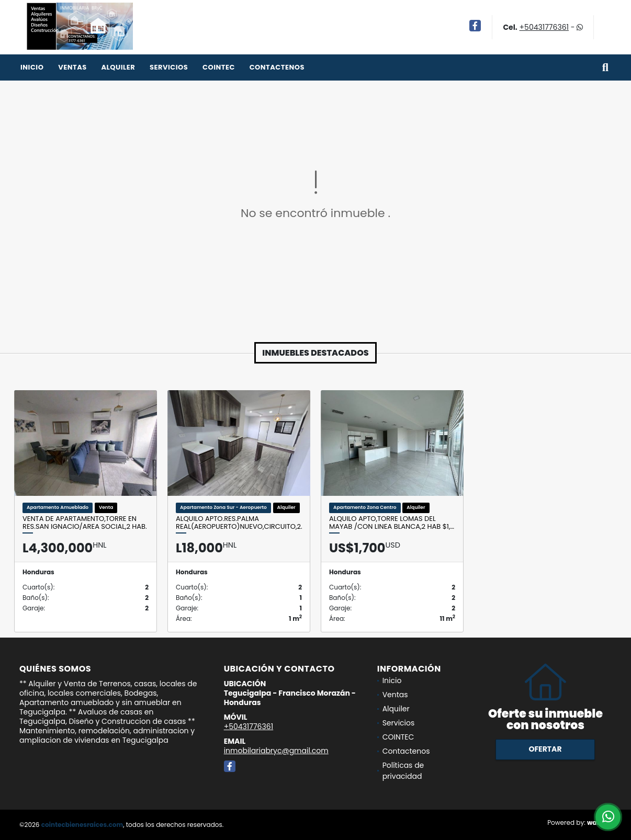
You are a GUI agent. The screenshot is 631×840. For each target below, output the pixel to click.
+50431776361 (544, 27)
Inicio (32, 67)
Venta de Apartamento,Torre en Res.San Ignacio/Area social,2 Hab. (85, 523)
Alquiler (118, 67)
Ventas (72, 67)
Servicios (169, 67)
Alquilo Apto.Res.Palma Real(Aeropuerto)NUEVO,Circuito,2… (239, 523)
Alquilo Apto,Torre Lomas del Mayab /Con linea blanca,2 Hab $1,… (392, 523)
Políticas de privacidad (403, 771)
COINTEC (219, 67)
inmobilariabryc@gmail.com (276, 751)
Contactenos (277, 67)
